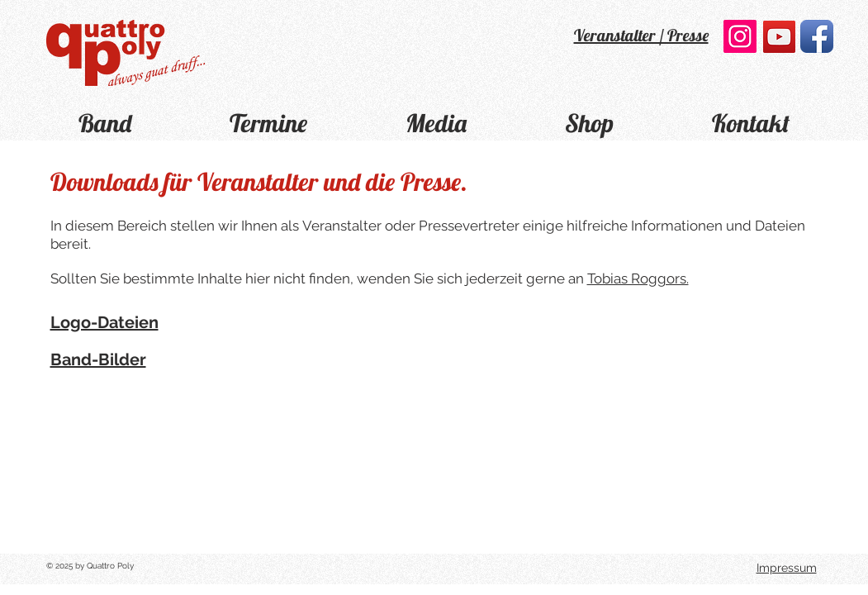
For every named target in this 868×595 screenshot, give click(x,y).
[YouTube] (779, 37)
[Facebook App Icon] (817, 36)
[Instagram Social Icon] (740, 36)
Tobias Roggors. (638, 278)
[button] (269, 121)
